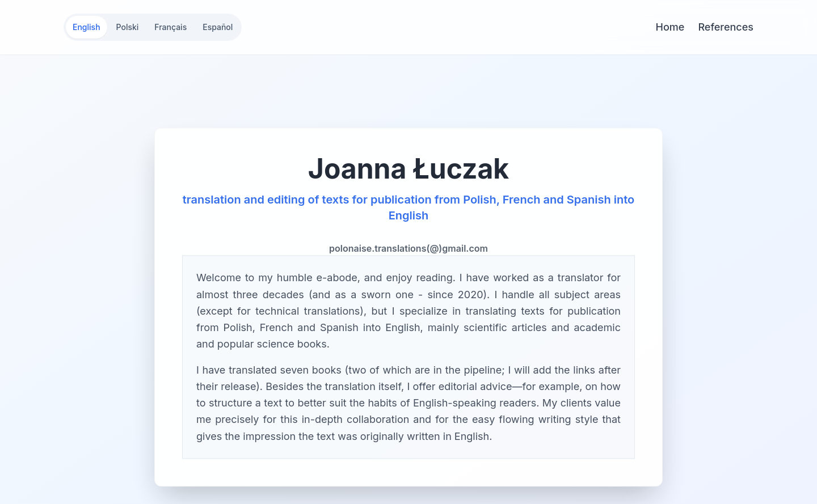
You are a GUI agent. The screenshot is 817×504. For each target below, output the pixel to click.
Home (670, 27)
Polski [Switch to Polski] (128, 27)
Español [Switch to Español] (218, 27)
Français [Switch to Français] (170, 27)
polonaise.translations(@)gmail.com (408, 249)
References (726, 27)
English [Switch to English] (87, 27)
